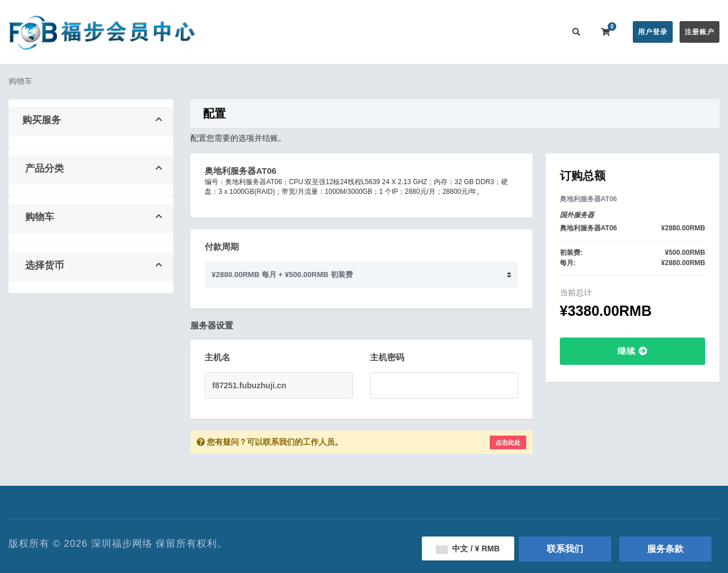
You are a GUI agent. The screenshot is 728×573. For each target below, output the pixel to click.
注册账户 (699, 32)
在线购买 (303, 32)
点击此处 (508, 442)
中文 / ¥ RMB (468, 548)
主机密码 (387, 357)
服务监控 (448, 32)
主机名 (217, 357)
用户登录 (653, 32)
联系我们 (539, 32)
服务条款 (665, 549)
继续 (633, 351)
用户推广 (493, 32)
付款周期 (222, 247)
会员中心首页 (247, 32)
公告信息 (356, 32)
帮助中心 (402, 32)
